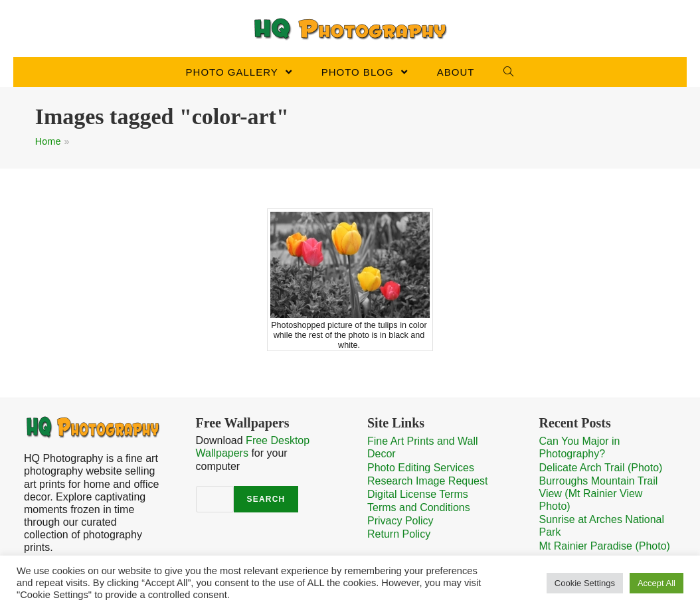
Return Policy (399, 534)
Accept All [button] (656, 583)
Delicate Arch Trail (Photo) (601, 468)
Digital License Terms (418, 494)
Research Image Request (427, 481)
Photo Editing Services (421, 468)
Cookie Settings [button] (585, 583)
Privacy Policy (400, 521)
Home (48, 141)
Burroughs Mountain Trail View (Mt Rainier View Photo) (599, 494)
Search (266, 499)
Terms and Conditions (419, 507)
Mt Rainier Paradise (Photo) (605, 546)
